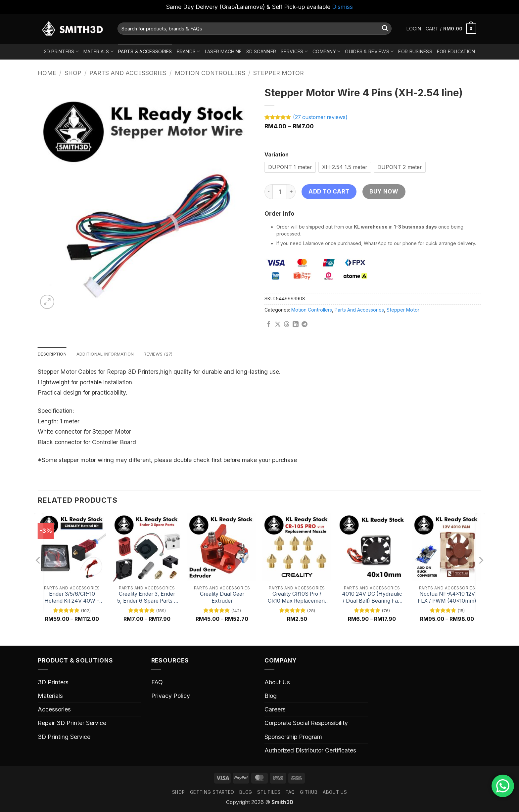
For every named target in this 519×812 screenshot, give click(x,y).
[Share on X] (278, 325)
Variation (277, 155)
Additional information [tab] (110, 354)
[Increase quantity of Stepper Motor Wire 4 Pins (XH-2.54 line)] (291, 192)
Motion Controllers (210, 73)
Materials (98, 51)
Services (294, 51)
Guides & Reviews (369, 51)
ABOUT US (335, 792)
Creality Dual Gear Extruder (222, 598)
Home (47, 73)
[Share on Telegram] (305, 325)
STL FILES (269, 792)
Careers (275, 710)
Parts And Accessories (128, 73)
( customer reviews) (320, 117)
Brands (189, 51)
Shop (73, 73)
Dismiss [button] (342, 7)
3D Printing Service (64, 737)
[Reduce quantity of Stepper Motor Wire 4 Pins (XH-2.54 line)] (268, 192)
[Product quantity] (280, 192)
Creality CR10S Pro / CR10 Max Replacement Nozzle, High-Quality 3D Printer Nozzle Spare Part (297, 598)
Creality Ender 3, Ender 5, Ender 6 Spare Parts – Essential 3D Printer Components (147, 598)
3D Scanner (261, 51)
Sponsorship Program (293, 737)
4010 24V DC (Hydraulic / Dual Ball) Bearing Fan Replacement (372, 598)
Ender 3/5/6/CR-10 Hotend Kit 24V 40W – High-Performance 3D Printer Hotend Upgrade (72, 598)
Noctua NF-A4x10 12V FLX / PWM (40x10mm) (447, 598)
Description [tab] (53, 354)
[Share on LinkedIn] (296, 325)
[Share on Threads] (287, 325)
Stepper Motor (279, 73)
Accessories (54, 710)
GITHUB (309, 792)
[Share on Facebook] (269, 325)
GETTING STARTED (212, 792)
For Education (456, 51)
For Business (415, 51)
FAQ (157, 683)
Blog (271, 696)
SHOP (179, 792)
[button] (414, 29)
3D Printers (62, 51)
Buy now (384, 191)
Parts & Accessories (145, 51)
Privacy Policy (171, 696)
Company (326, 51)
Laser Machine (223, 51)
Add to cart (329, 191)
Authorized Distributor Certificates (310, 751)
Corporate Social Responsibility (306, 724)
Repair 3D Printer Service (72, 724)
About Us (277, 683)
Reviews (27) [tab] (167, 354)
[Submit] (385, 29)
